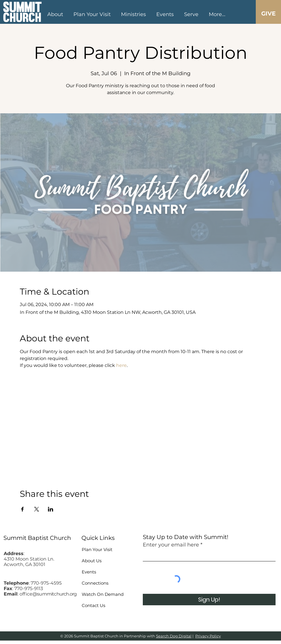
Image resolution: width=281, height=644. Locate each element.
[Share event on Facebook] (23, 509)
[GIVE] (268, 13)
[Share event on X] (37, 509)
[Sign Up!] (209, 600)
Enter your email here (171, 545)
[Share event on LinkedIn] (51, 509)
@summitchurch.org (54, 594)
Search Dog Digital (174, 636)
